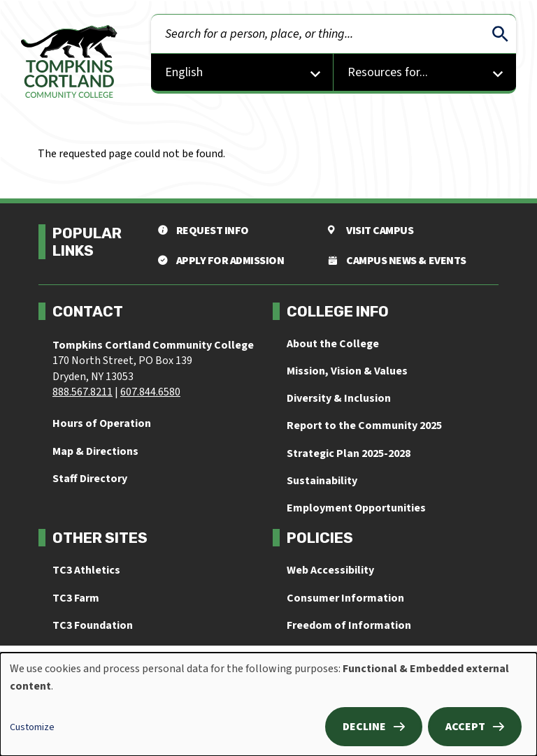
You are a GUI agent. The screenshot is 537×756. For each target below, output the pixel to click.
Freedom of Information (349, 625)
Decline (364, 727)
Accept (465, 727)
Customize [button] (32, 727)
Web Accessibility (330, 570)
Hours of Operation (102, 423)
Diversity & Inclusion (339, 398)
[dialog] (268, 704)
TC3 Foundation (93, 625)
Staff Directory (90, 479)
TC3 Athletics (86, 570)
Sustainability (322, 481)
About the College (333, 344)
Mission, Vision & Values (347, 371)
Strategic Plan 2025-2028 (349, 453)
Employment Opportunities (356, 508)
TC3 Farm (76, 598)
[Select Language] (242, 74)
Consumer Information (345, 598)
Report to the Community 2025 (364, 426)
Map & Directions (95, 451)
